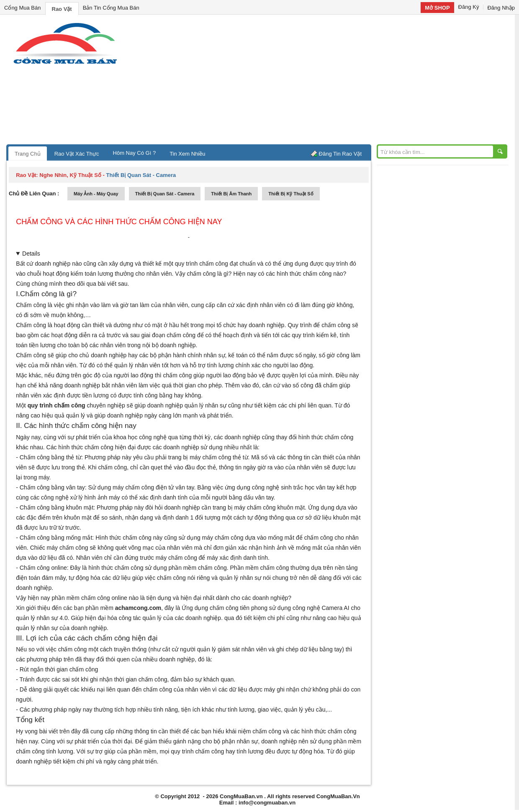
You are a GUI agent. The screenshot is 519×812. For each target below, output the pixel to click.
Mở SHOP (437, 8)
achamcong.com (138, 608)
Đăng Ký (469, 7)
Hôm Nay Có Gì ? (135, 153)
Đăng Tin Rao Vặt (340, 154)
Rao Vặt (62, 9)
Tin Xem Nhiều (187, 154)
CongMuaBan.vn (241, 796)
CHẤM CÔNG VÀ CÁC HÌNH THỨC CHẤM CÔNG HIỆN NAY (119, 222)
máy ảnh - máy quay (96, 194)
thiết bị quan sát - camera (165, 194)
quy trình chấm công (57, 405)
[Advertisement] (331, 82)
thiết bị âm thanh (231, 194)
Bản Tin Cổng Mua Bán (111, 8)
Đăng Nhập (501, 8)
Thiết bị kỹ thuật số (291, 194)
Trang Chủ (28, 154)
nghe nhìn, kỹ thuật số (70, 175)
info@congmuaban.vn (267, 803)
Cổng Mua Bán (23, 8)
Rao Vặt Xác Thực (77, 154)
